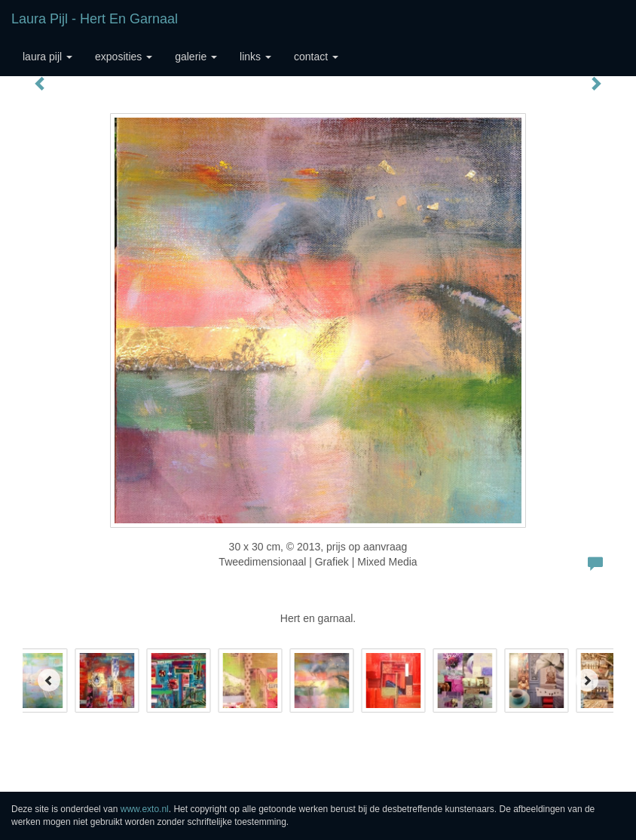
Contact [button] (316, 57)
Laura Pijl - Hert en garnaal (95, 19)
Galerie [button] (196, 57)
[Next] (587, 680)
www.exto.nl (145, 809)
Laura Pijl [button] (47, 57)
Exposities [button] (124, 57)
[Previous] (49, 680)
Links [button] (255, 57)
